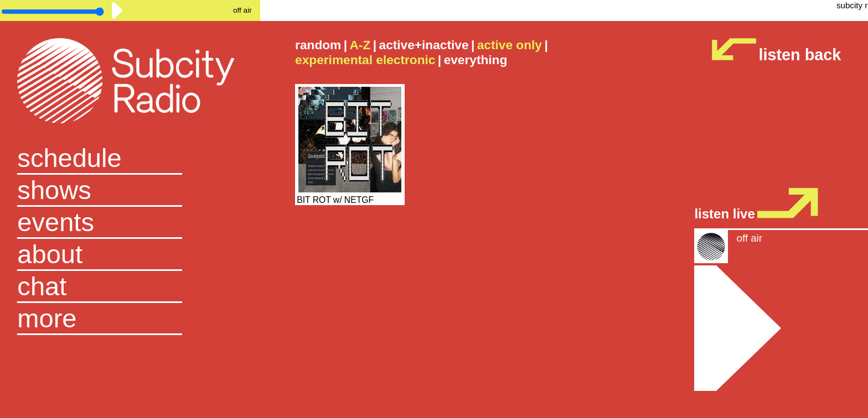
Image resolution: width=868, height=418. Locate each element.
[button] (130, 319)
